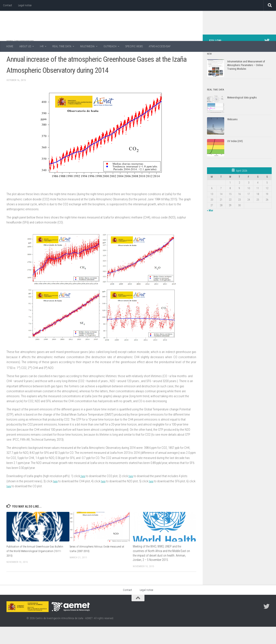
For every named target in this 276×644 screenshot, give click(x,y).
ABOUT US (25, 46)
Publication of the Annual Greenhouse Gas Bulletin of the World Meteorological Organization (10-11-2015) (32, 568)
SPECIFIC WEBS (134, 46)
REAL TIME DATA (62, 46)
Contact (8, 5)
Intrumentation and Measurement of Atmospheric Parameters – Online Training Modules (246, 82)
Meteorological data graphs (242, 115)
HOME (10, 46)
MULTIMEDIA (87, 46)
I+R (42, 46)
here (83, 493)
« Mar (210, 228)
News (10, 58)
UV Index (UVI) (235, 158)
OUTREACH (110, 46)
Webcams (232, 137)
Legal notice (25, 5)
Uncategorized (26, 58)
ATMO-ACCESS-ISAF (160, 46)
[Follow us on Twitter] (267, 58)
